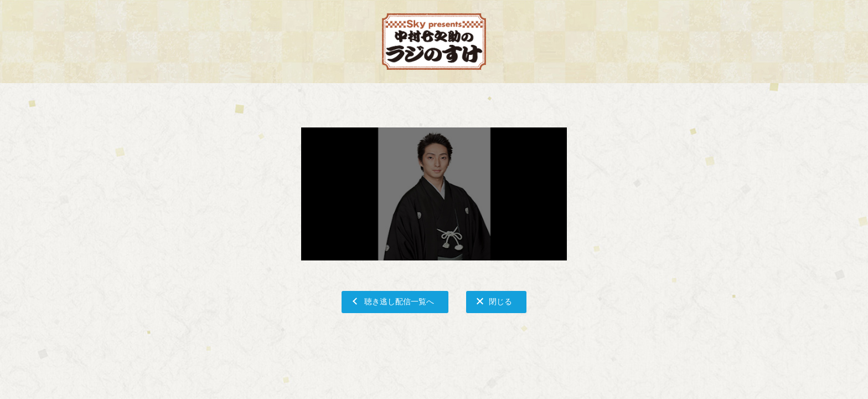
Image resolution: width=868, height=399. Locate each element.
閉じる (500, 301)
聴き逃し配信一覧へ (399, 301)
